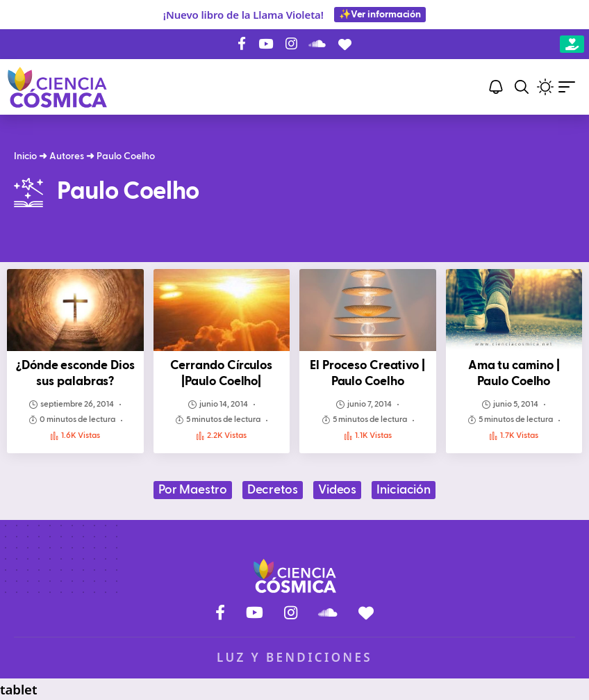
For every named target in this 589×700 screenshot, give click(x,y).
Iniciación (404, 490)
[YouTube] (266, 44)
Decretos (273, 490)
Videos (337, 490)
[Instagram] (291, 44)
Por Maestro (193, 490)
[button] (522, 87)
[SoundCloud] (317, 44)
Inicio (25, 156)
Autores (67, 156)
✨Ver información (380, 15)
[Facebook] (242, 44)
